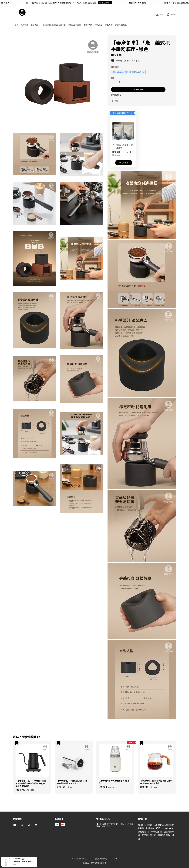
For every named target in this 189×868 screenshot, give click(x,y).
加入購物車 (138, 89)
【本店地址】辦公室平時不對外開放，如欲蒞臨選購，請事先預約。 (115, 825)
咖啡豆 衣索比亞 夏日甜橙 (123, 146)
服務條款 (86, 863)
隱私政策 (95, 863)
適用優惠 (115, 67)
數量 (113, 78)
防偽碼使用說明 (75, 25)
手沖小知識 (88, 25)
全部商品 (34, 25)
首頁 (16, 25)
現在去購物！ (107, 3)
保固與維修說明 (121, 25)
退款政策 (103, 863)
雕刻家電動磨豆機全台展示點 (54, 25)
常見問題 (109, 25)
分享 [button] (115, 101)
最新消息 (24, 25)
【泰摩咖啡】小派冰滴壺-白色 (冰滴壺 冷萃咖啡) (22, 861)
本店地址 (99, 25)
